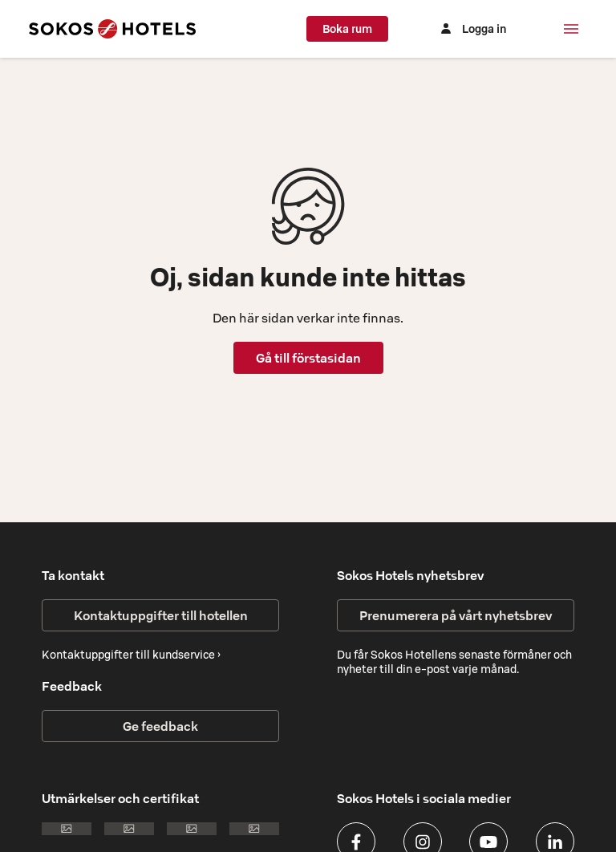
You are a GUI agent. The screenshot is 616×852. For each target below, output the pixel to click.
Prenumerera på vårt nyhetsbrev (456, 615)
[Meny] (571, 29)
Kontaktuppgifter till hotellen (161, 615)
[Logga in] (472, 29)
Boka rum (347, 29)
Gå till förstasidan (308, 358)
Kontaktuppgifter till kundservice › (131, 655)
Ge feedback (160, 726)
